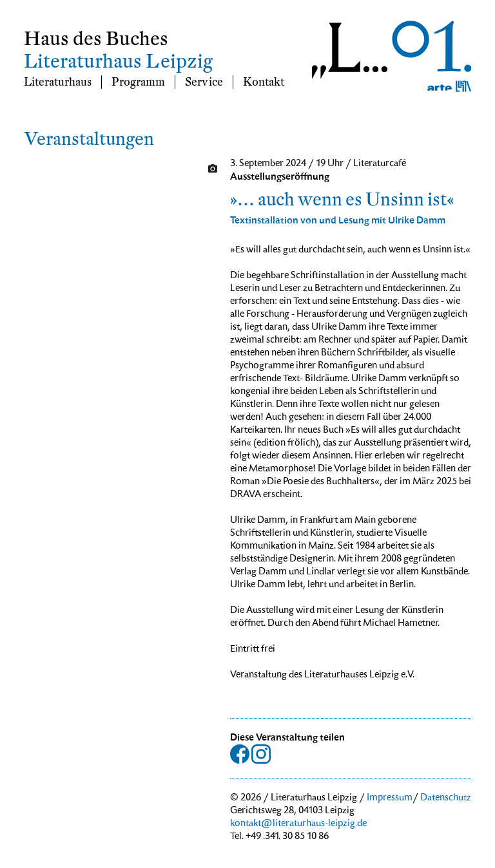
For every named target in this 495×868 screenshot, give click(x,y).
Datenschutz (446, 798)
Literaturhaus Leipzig (118, 61)
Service (204, 82)
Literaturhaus (58, 82)
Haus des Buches (96, 39)
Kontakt (264, 82)
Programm (138, 82)
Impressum (390, 798)
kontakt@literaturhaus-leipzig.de (298, 824)
